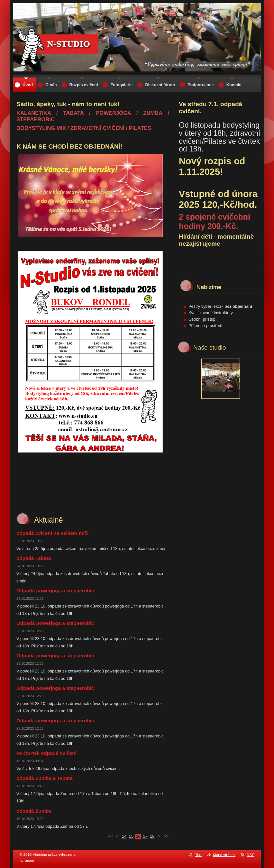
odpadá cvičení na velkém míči (53, 533)
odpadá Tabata (34, 558)
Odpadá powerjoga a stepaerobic (55, 591)
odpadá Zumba (34, 811)
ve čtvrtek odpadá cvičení (46, 753)
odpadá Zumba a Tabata (45, 778)
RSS (251, 855)
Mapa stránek (224, 855)
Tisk (198, 855)
